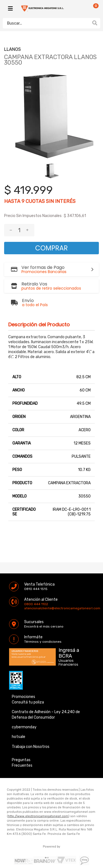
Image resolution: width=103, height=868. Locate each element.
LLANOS (12, 49)
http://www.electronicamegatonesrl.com (38, 816)
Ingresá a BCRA (69, 652)
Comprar (51, 248)
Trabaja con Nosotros (31, 747)
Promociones (23, 697)
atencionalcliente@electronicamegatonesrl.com (29, 608)
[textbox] (46, 23)
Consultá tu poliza (28, 702)
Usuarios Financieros (68, 663)
